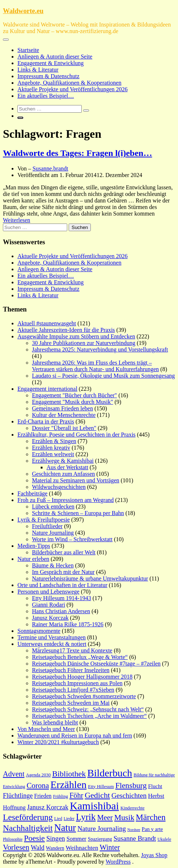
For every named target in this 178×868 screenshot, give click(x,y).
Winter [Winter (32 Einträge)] (110, 847)
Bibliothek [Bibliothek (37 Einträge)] (69, 774)
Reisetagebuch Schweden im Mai (71, 703)
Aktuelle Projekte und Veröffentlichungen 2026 (72, 89)
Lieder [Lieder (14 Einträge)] (69, 819)
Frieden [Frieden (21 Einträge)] (43, 796)
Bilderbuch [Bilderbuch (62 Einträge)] (110, 773)
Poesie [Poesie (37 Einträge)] (34, 838)
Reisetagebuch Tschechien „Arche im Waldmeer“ (89, 716)
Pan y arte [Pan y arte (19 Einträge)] (152, 829)
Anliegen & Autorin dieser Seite (55, 57)
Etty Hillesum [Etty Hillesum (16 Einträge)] (101, 787)
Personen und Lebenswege (48, 592)
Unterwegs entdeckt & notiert (52, 644)
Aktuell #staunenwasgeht (47, 323)
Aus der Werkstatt (67, 467)
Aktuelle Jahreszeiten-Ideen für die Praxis (66, 330)
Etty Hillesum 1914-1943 (62, 598)
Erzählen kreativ (51, 448)
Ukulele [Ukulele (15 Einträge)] (164, 839)
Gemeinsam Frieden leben (62, 408)
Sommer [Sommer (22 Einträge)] (76, 839)
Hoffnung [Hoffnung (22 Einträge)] (14, 807)
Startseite (28, 50)
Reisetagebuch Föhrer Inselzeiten (71, 670)
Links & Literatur (38, 70)
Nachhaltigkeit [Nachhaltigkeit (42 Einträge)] (28, 828)
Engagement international (47, 389)
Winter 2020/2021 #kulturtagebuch (58, 742)
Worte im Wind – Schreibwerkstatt (72, 539)
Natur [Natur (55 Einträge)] (65, 828)
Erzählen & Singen (54, 441)
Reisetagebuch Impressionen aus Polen (77, 683)
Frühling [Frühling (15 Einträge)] (60, 796)
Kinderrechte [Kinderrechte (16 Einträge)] (132, 808)
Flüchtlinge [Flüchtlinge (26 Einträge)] (18, 796)
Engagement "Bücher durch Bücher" (74, 395)
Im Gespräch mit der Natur (63, 572)
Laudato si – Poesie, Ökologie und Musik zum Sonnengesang (103, 376)
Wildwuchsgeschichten (59, 487)
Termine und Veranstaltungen (52, 637)
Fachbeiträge (33, 493)
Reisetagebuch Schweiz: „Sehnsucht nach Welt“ (88, 709)
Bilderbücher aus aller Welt (64, 552)
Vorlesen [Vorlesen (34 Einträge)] (16, 847)
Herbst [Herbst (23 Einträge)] (156, 796)
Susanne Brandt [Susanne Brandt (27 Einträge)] (135, 838)
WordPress (118, 862)
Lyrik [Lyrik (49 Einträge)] (86, 817)
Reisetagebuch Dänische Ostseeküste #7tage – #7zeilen (96, 664)
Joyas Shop (154, 855)
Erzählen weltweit (53, 454)
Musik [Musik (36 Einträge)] (124, 817)
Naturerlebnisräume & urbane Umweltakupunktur (90, 578)
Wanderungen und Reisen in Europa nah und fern (75, 736)
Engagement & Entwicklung (50, 63)
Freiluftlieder (47, 526)
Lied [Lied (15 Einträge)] (58, 819)
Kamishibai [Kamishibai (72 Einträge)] (94, 806)
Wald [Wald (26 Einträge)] (38, 848)
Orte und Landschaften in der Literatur (62, 585)
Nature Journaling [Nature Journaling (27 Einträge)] (102, 829)
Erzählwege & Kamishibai (63, 461)
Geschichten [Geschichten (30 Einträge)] (129, 795)
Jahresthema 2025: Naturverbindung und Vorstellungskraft (100, 349)
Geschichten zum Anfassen (63, 474)
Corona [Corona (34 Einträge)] (38, 785)
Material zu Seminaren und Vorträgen (76, 480)
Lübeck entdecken (53, 507)
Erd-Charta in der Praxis (46, 421)
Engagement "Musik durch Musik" (72, 402)
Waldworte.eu (23, 11)
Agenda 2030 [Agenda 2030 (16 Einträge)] (38, 775)
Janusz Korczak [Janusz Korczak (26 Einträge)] (48, 807)
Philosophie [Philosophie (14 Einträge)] (13, 839)
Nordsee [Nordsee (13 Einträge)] (134, 830)
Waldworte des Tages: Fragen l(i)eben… (78, 153)
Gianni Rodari (48, 605)
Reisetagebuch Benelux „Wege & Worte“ (80, 657)
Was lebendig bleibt (55, 722)
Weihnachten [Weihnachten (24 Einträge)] (82, 848)
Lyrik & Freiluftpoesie (44, 520)
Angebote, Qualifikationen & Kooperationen (69, 83)
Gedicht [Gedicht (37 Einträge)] (97, 795)
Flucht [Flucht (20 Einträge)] (155, 786)
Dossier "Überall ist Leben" (64, 428)
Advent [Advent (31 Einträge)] (14, 774)
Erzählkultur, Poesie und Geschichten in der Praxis (76, 435)
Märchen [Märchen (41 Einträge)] (151, 817)
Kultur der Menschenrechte (64, 415)
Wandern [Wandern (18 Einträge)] (55, 848)
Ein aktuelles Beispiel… (46, 96)
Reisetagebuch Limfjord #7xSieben (73, 690)
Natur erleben (33, 559)
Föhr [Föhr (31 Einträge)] (76, 795)
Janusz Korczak (50, 618)
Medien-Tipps (34, 546)
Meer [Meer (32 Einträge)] (105, 817)
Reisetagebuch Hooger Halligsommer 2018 (82, 677)
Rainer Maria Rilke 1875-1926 (68, 624)
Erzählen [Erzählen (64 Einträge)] (69, 785)
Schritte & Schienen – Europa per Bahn (78, 513)
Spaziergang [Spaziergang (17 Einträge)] (100, 839)
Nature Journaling (53, 533)
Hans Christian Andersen (61, 611)
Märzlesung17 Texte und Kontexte (72, 650)
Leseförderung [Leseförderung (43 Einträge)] (28, 817)
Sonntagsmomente (39, 631)
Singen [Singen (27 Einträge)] (56, 838)
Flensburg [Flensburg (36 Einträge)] (131, 785)
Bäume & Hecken (53, 565)
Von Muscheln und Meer (46, 729)
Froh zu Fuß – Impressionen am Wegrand (66, 500)
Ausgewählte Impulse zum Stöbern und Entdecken (76, 336)
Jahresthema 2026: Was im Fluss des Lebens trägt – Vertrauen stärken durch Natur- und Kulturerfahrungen (95, 366)
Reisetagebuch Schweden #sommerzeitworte (84, 696)
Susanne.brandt (50, 168)
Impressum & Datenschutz (48, 76)
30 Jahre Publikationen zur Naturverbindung (84, 343)
